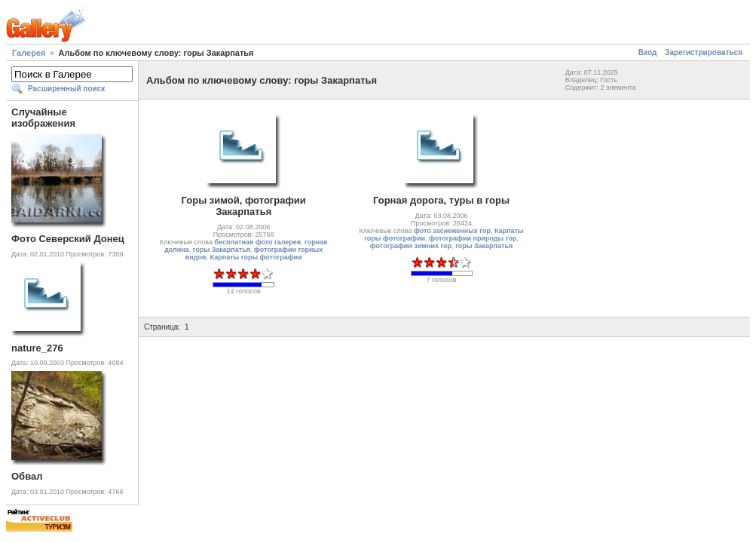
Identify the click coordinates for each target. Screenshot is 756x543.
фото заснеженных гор (452, 231)
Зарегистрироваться (704, 52)
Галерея (29, 53)
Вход (648, 52)
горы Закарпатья (222, 250)
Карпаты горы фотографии (256, 257)
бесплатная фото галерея (257, 242)
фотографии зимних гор (411, 246)
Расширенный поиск (66, 89)
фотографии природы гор (473, 238)
